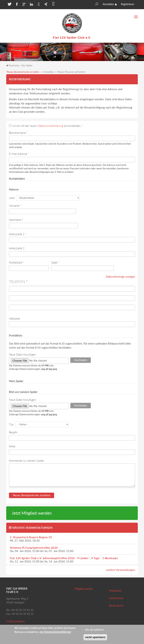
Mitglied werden (84, 589)
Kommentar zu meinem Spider (26, 461)
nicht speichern (95, 637)
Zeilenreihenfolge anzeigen (120, 277)
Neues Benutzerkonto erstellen (23, 72)
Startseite (14, 65)
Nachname (16, 220)
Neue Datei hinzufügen (22, 354)
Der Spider (27, 65)
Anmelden (108, 4)
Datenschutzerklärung (51, 126)
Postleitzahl (16, 262)
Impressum (115, 591)
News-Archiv (116, 606)
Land (12, 198)
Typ (11, 424)
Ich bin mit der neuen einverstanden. (48, 126)
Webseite (14, 319)
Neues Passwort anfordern (71, 72)
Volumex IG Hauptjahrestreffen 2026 (34, 548)
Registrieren (128, 4)
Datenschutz (116, 598)
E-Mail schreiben (16, 621)
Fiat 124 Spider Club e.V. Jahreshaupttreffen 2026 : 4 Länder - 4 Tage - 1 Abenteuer (64, 558)
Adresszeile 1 (18, 234)
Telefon (18, 281)
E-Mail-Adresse (19, 154)
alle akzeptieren (94, 630)
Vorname (15, 206)
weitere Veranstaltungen (121, 570)
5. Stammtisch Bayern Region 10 (31, 537)
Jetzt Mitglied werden (32, 513)
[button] (9, 5)
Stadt (55, 262)
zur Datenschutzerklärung (55, 632)
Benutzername (18, 133)
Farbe (12, 446)
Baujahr (13, 432)
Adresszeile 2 (17, 248)
